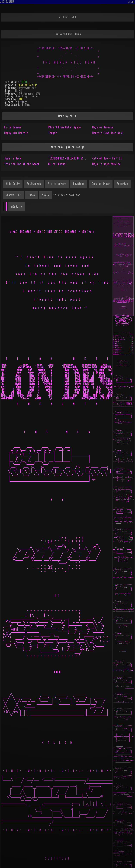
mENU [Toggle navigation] (131, 2)
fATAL (24, 82)
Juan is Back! (13, 158)
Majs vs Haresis (103, 127)
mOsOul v (17, 207)
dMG (21, 99)
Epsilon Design (27, 85)
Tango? (53, 133)
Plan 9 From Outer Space (65, 127)
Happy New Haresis (16, 133)
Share (46, 195)
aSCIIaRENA (7, 2)
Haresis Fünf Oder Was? (108, 133)
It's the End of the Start (22, 164)
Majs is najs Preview (106, 164)
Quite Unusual (13, 127)
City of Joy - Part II (107, 158)
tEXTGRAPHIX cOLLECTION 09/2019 (69, 158)
